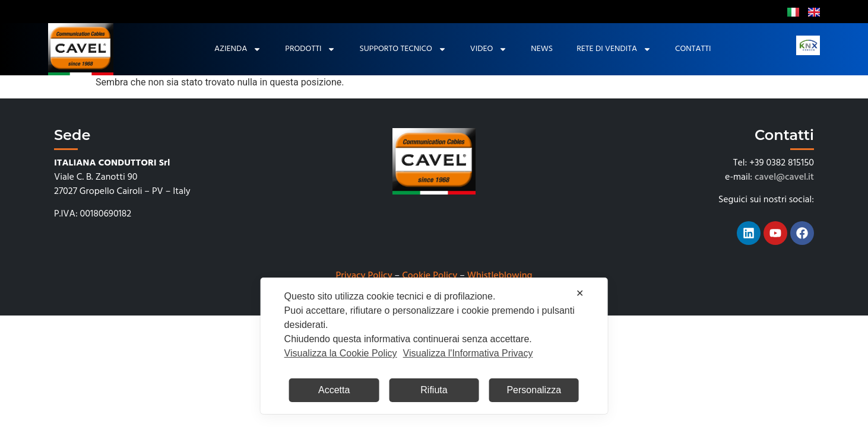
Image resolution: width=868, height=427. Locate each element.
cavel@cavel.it (784, 177)
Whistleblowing (500, 276)
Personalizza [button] (534, 390)
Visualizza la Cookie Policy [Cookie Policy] (341, 353)
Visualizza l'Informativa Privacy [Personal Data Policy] (468, 353)
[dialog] (434, 346)
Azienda (238, 49)
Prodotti (310, 49)
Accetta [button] (334, 390)
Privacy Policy (364, 276)
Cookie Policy (430, 276)
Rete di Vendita (614, 49)
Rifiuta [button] (434, 390)
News (542, 49)
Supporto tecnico (403, 49)
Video (489, 49)
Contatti (693, 49)
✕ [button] (580, 293)
